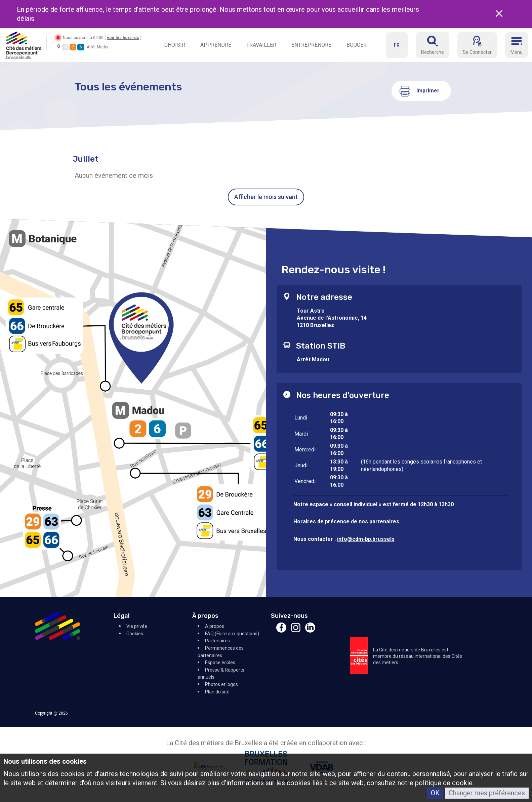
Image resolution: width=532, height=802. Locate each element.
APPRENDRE (216, 45)
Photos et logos (221, 684)
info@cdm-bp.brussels (366, 539)
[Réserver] (433, 45)
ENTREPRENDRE (311, 45)
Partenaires (217, 641)
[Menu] (517, 45)
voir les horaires (123, 38)
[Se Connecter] (477, 45)
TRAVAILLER (261, 45)
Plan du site (217, 692)
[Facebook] (281, 631)
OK (435, 793)
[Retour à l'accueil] (23, 45)
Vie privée (137, 626)
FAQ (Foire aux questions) (232, 634)
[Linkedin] (310, 631)
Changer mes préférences (487, 793)
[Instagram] (296, 631)
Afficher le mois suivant (266, 197)
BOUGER (357, 45)
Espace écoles (220, 663)
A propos (215, 626)
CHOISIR (175, 45)
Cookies (135, 634)
